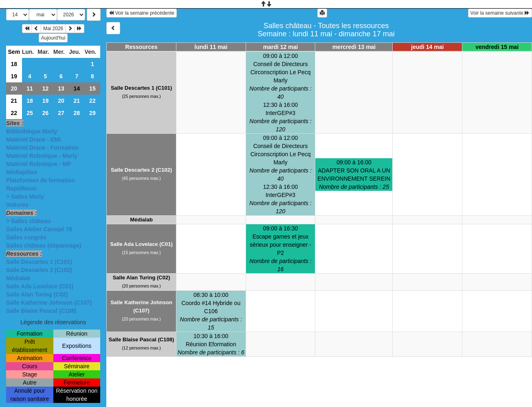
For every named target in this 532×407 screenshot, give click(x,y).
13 (61, 88)
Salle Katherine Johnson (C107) (49, 303)
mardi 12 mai (281, 47)
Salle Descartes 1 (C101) (39, 262)
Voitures (17, 205)
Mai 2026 (53, 29)
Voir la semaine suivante (500, 13)
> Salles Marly (25, 197)
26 (46, 113)
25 (30, 113)
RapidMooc (21, 188)
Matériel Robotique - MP (38, 164)
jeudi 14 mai (427, 47)
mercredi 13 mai (354, 47)
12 (46, 88)
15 (92, 88)
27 (61, 113)
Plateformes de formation (41, 180)
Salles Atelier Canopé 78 (39, 229)
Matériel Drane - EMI (33, 139)
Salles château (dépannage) (44, 246)
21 (14, 101)
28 (77, 113)
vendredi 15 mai (497, 47)
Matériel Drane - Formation (42, 148)
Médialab (18, 278)
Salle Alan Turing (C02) (37, 294)
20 (14, 88)
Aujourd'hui (53, 38)
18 (14, 64)
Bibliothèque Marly (32, 131)
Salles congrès (26, 237)
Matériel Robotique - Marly (42, 156)
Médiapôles (22, 172)
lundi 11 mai (211, 47)
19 (14, 76)
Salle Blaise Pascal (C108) (41, 311)
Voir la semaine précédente (142, 13)
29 (92, 113)
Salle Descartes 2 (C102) (39, 270)
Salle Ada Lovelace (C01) (40, 286)
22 (92, 101)
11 (30, 88)
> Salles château (28, 221)
